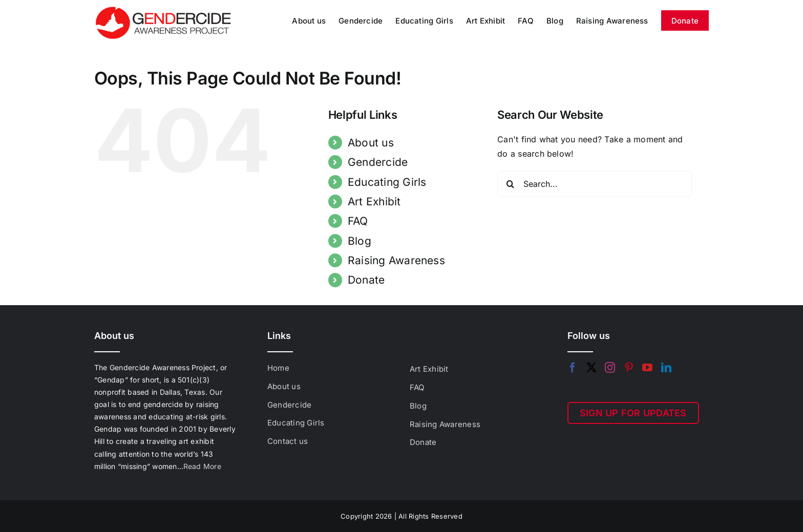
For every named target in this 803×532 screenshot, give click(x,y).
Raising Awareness (396, 260)
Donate (366, 280)
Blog (360, 241)
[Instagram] (610, 368)
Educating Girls (387, 182)
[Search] (510, 184)
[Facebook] (573, 368)
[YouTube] (647, 368)
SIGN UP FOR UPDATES (633, 413)
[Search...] (595, 184)
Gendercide (378, 162)
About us (371, 143)
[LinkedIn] (666, 368)
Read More (202, 466)
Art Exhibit (374, 201)
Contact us (288, 441)
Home (278, 368)
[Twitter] (591, 368)
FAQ (358, 221)
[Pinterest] (629, 368)
